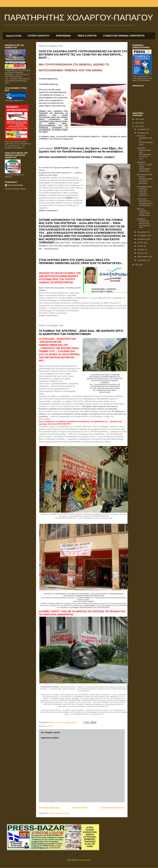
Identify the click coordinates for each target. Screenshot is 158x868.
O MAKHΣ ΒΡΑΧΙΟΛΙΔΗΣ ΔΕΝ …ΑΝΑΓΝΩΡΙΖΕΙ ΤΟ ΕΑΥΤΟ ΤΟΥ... (144, 153)
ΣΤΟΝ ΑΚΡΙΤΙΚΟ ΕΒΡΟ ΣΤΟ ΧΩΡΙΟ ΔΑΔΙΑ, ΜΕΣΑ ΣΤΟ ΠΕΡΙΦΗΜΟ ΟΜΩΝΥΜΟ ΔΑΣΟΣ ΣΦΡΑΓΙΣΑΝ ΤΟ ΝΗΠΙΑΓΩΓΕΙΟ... (81, 262)
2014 (137, 123)
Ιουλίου (140, 243)
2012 (137, 265)
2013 (137, 126)
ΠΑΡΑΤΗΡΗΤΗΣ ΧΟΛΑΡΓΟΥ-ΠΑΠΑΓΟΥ (79, 18)
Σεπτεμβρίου (143, 235)
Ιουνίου (140, 246)
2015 (137, 119)
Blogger (87, 860)
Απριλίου (141, 250)
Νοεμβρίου (142, 133)
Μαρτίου (141, 253)
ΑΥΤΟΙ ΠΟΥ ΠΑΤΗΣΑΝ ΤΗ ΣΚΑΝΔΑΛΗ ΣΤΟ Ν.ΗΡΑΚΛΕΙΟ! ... (145, 202)
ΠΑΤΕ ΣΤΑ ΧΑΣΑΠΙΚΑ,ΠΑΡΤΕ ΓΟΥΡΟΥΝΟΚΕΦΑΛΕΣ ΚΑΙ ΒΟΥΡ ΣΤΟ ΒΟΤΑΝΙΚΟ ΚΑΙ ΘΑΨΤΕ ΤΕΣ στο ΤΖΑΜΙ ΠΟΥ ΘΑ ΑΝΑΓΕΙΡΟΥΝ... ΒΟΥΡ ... (83, 55)
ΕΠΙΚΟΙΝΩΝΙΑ (63, 36)
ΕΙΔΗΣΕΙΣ (50, 726)
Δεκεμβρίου (142, 129)
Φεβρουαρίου (143, 257)
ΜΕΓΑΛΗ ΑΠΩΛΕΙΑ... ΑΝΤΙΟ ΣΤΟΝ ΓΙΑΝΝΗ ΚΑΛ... (144, 212)
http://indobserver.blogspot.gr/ (61, 139)
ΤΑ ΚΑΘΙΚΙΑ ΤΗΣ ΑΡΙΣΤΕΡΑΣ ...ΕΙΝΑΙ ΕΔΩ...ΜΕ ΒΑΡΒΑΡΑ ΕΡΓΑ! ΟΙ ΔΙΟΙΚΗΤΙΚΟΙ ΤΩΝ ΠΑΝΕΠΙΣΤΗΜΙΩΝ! (81, 332)
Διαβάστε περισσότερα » (49, 210)
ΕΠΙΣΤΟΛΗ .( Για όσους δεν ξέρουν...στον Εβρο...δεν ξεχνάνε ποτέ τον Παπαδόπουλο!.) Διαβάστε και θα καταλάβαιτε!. (81, 150)
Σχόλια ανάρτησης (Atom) (60, 813)
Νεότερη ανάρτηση (49, 808)
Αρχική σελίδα (14, 36)
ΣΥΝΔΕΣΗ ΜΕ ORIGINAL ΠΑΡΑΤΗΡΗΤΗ (124, 36)
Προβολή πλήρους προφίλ (15, 189)
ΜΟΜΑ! (70, 198)
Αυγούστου (142, 239)
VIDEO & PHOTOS (87, 36)
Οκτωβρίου (142, 232)
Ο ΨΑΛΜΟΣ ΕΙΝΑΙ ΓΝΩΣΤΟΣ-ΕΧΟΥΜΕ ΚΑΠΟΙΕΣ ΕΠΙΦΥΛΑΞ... (144, 191)
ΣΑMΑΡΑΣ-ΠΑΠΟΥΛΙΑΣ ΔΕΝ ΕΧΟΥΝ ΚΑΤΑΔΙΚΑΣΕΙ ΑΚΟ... (144, 223)
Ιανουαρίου (142, 260)
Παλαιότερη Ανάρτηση (112, 808)
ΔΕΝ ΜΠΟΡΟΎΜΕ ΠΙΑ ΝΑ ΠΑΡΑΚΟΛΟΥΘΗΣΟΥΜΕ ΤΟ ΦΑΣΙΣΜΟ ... (145, 179)
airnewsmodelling (15, 185)
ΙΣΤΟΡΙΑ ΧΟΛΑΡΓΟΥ (39, 36)
